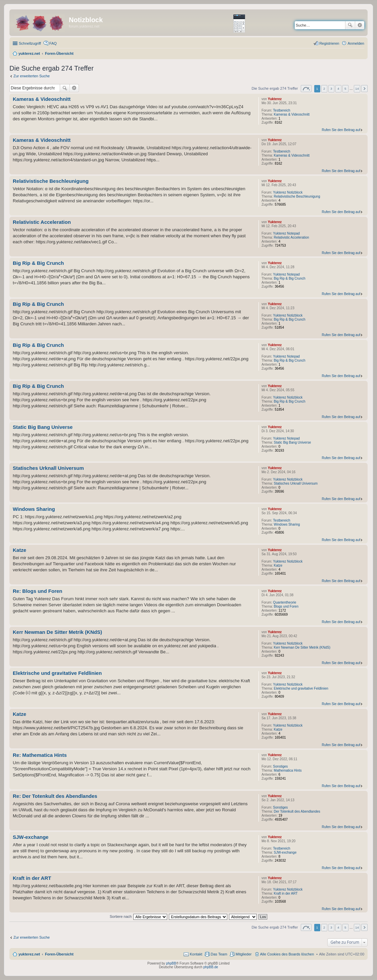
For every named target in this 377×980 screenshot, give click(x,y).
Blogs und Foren (286, 606)
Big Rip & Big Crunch (290, 278)
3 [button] (331, 89)
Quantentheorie (285, 602)
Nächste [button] (364, 89)
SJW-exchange (285, 852)
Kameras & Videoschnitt (292, 114)
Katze (278, 565)
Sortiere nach (121, 916)
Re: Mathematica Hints (40, 755)
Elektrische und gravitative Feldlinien (301, 688)
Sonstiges (280, 766)
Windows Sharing (287, 524)
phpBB (171, 963)
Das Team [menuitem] (219, 954)
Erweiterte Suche (360, 25)
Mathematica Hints (288, 770)
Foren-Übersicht (59, 954)
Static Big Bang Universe (293, 442)
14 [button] (357, 89)
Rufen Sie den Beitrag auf (341, 130)
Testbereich (281, 110)
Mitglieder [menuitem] (244, 954)
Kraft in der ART (286, 893)
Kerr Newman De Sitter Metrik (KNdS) (302, 647)
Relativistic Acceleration (292, 237)
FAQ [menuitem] (53, 43)
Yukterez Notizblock (288, 192)
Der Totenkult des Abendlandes (297, 811)
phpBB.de (211, 967)
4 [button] (338, 89)
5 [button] (345, 89)
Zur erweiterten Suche (32, 76)
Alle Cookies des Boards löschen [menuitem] (287, 954)
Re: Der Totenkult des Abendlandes (55, 796)
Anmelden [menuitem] (356, 43)
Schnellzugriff (30, 43)
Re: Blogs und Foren (38, 591)
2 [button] (324, 89)
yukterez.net (29, 954)
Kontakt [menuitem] (196, 954)
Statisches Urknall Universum (296, 483)
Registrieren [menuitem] (329, 43)
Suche (350, 25)
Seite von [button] (306, 89)
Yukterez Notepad (286, 233)
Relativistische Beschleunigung (297, 196)
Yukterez (275, 99)
